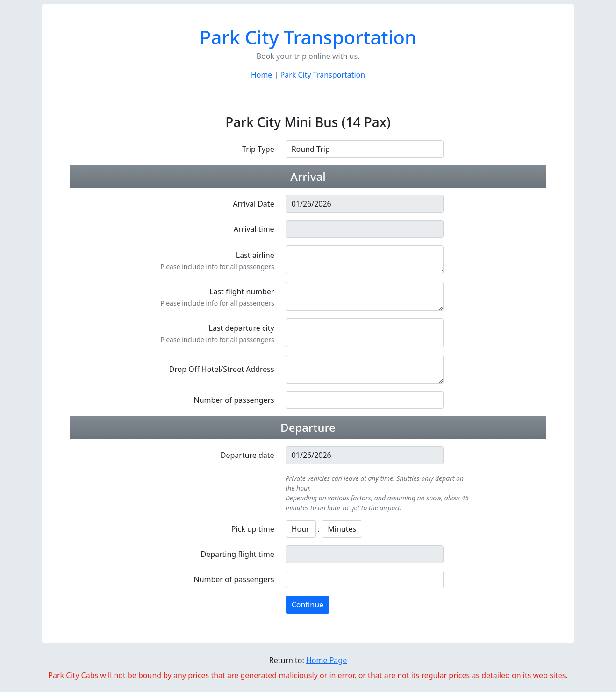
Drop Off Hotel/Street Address (222, 369)
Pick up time (253, 529)
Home (262, 75)
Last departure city (242, 328)
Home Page (326, 660)
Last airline (255, 255)
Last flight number (242, 292)
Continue (308, 605)
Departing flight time (237, 554)
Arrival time (254, 229)
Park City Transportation (323, 75)
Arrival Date (253, 204)
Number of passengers (234, 400)
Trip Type (258, 149)
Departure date (247, 455)
